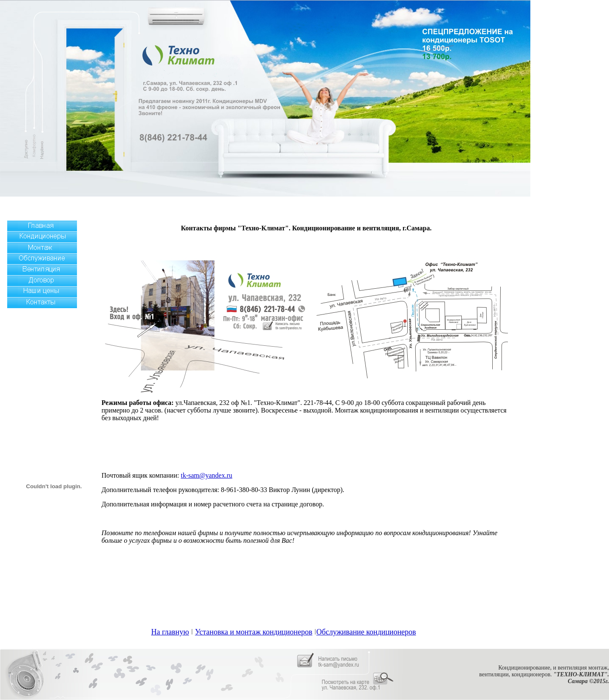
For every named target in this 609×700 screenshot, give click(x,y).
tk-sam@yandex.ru (206, 475)
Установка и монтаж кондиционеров (254, 632)
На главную (170, 632)
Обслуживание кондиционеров (366, 632)
